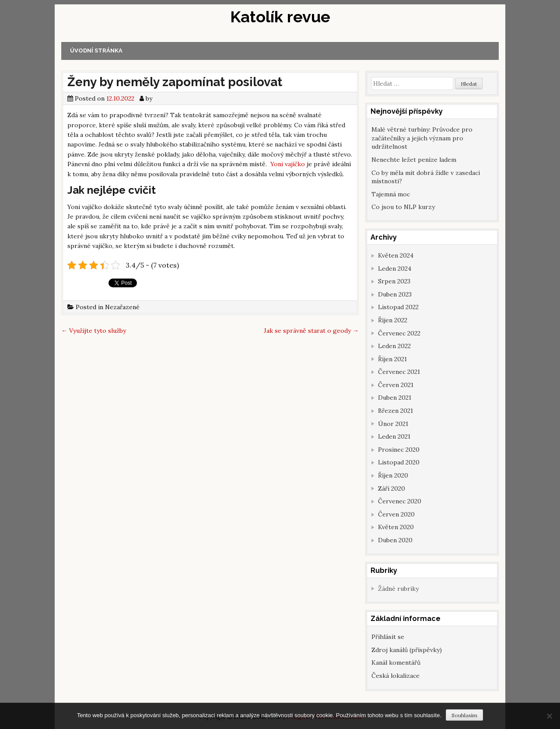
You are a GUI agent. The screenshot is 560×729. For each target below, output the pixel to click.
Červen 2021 (396, 385)
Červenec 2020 (400, 501)
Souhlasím (464, 715)
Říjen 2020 (393, 475)
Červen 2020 (396, 514)
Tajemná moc (391, 194)
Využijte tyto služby (94, 331)
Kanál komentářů (396, 663)
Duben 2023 (395, 294)
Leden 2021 (394, 436)
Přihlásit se (388, 637)
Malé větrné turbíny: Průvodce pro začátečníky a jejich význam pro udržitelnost (422, 138)
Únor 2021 (393, 424)
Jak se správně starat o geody (311, 331)
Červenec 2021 (399, 372)
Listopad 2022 (398, 307)
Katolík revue (280, 17)
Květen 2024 (396, 255)
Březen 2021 (395, 411)
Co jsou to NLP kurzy (403, 207)
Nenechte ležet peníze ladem (414, 160)
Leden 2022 (394, 346)
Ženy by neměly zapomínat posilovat (175, 82)
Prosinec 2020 (399, 450)
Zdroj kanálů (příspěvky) (407, 650)
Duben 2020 (395, 540)
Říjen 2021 (392, 359)
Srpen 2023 (394, 281)
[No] (549, 716)
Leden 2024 (395, 269)
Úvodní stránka (96, 51)
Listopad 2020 (399, 462)
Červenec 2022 (399, 333)
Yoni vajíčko (288, 164)
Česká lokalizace (395, 676)
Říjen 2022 (393, 320)
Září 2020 (392, 488)
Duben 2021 (395, 398)
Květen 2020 (396, 527)
